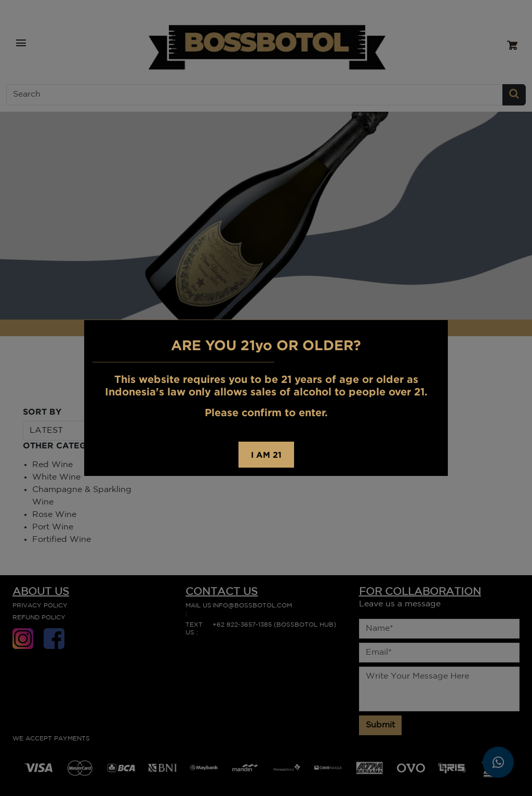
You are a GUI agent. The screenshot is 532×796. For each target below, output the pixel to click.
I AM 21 (266, 455)
